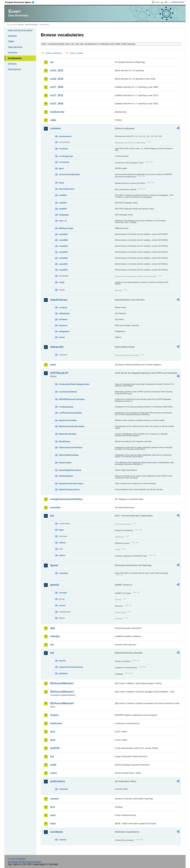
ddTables (63, 319)
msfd (53, 765)
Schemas (13, 53)
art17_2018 (57, 104)
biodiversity (57, 112)
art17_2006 (57, 87)
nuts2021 (63, 264)
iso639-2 (63, 195)
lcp (52, 756)
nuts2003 (63, 234)
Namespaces (14, 69)
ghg (53, 628)
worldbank (57, 832)
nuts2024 (63, 270)
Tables (11, 41)
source (62, 605)
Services (12, 64)
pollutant (63, 673)
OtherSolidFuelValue (69, 455)
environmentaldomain (69, 174)
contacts (63, 307)
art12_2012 (57, 70)
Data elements (15, 47)
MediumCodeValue (68, 420)
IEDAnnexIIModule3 (62, 692)
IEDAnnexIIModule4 (62, 703)
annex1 (62, 661)
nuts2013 (63, 252)
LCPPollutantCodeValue (70, 413)
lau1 (53, 732)
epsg (61, 183)
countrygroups (66, 156)
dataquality (57, 347)
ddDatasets (64, 313)
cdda (53, 120)
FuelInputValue (66, 407)
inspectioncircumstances (71, 667)
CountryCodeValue (68, 392)
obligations (64, 331)
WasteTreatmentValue (69, 490)
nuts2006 (63, 240)
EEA (21, 2)
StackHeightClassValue (70, 470)
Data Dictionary (31, 25)
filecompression (67, 189)
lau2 (53, 740)
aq (52, 62)
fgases (54, 565)
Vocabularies (15, 58)
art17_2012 (57, 95)
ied (52, 653)
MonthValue (65, 441)
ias (52, 645)
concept (63, 593)
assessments (65, 136)
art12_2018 (57, 79)
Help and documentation (20, 30)
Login (157, 2)
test (52, 807)
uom (53, 815)
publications (58, 781)
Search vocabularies (54, 53)
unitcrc (62, 555)
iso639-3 (63, 203)
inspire (54, 715)
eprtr (53, 365)
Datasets (12, 36)
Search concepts (76, 53)
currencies (64, 162)
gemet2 (55, 585)
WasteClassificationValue (71, 484)
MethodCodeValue (68, 434)
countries (63, 149)
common (56, 128)
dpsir (61, 168)
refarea (62, 543)
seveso (55, 799)
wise (53, 824)
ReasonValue (65, 463)
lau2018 (55, 748)
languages (64, 215)
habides (55, 636)
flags (61, 530)
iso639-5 (63, 209)
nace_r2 (63, 221)
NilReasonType (66, 228)
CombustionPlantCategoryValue (74, 384)
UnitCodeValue (66, 476)
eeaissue (63, 325)
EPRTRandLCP (59, 373)
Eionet (20, 25)
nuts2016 (63, 258)
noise (54, 773)
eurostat (55, 507)
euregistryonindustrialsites (66, 499)
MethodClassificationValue (72, 426)
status (62, 337)
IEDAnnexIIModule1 (62, 683)
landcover (56, 723)
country (63, 840)
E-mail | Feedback (17, 859)
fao (52, 516)
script (62, 282)
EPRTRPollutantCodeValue (72, 399)
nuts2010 (63, 246)
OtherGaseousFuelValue (71, 447)
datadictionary (59, 300)
